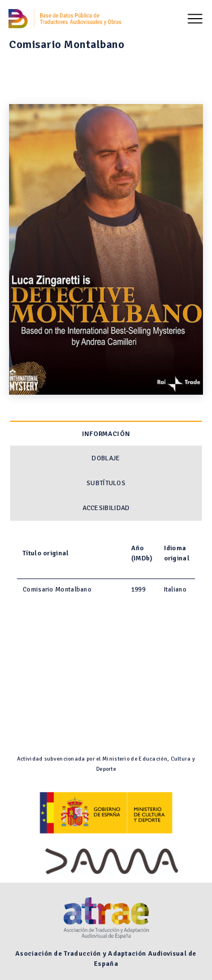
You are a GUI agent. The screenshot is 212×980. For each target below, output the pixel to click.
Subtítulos (106, 483)
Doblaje (106, 458)
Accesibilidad (106, 508)
